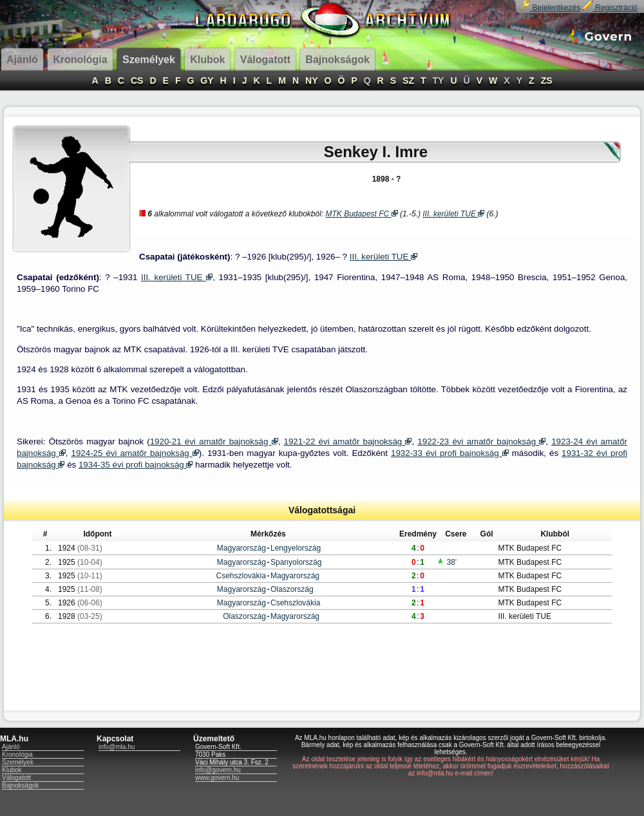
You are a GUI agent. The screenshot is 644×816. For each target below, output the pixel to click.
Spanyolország (296, 562)
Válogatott (16, 778)
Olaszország (292, 589)
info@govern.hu (218, 770)
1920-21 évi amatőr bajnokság (214, 441)
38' (447, 562)
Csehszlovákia (241, 576)
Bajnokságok (20, 785)
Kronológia (17, 754)
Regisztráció (610, 8)
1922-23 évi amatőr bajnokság (481, 441)
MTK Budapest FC (362, 214)
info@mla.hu (117, 747)
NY (311, 81)
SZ (408, 81)
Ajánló (11, 747)
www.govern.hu (217, 778)
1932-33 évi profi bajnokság (450, 453)
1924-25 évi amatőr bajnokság (135, 453)
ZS (547, 81)
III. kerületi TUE (453, 214)
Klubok (12, 770)
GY (207, 81)
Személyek (18, 762)
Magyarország (241, 548)
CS (137, 81)
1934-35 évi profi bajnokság (136, 465)
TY (439, 81)
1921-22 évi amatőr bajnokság (348, 441)
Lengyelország (296, 548)
